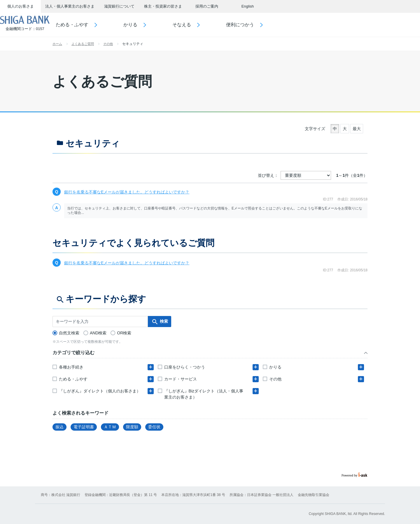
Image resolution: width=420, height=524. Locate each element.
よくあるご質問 (83, 44)
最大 (357, 129)
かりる (148, 25)
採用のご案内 (207, 6)
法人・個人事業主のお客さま (70, 6)
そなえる (199, 25)
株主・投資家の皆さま (163, 6)
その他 (108, 44)
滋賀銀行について (119, 6)
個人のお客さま (21, 6)
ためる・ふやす (89, 25)
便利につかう (257, 25)
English (248, 6)
